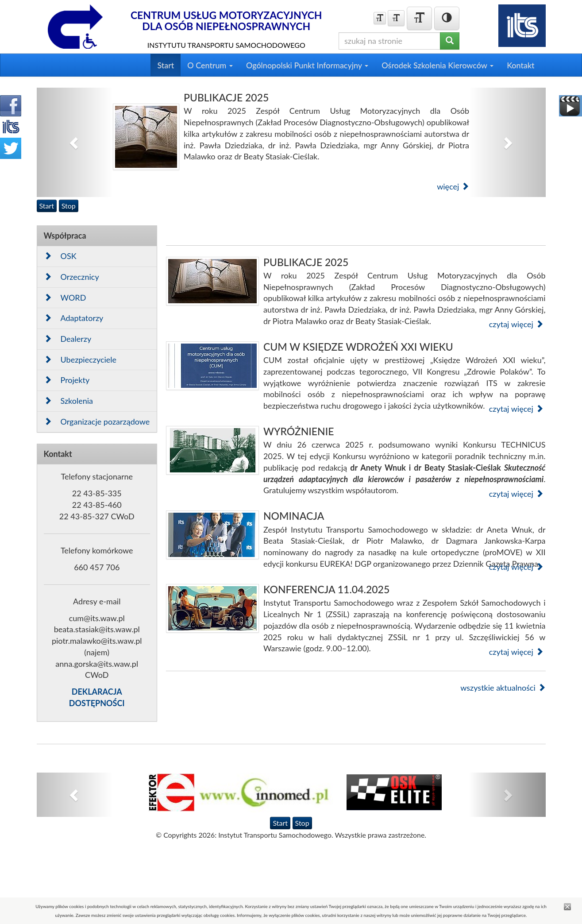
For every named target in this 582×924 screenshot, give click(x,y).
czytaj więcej (516, 324)
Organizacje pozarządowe (97, 421)
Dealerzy (68, 339)
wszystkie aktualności (503, 688)
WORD (65, 298)
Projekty (67, 380)
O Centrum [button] (210, 65)
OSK (60, 256)
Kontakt (520, 65)
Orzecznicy (71, 277)
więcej (453, 186)
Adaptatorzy (74, 318)
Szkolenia (69, 401)
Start (166, 65)
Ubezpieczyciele (80, 360)
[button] (75, 142)
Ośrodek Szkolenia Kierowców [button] (437, 65)
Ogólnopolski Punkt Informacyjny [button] (307, 65)
